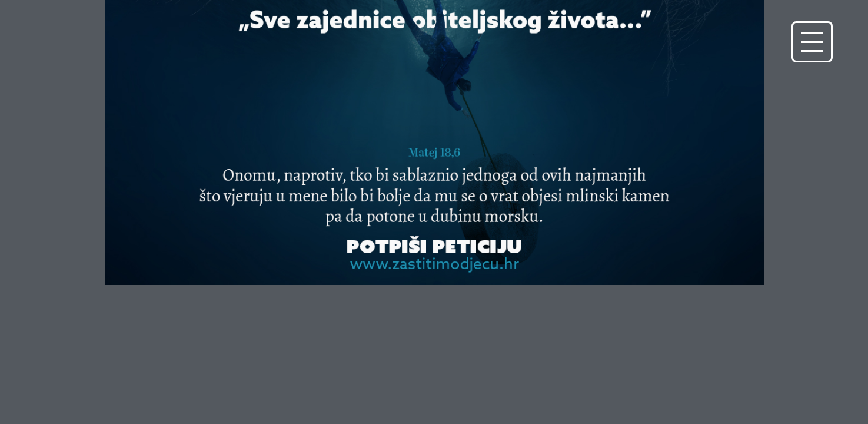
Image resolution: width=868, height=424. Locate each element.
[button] (812, 42)
